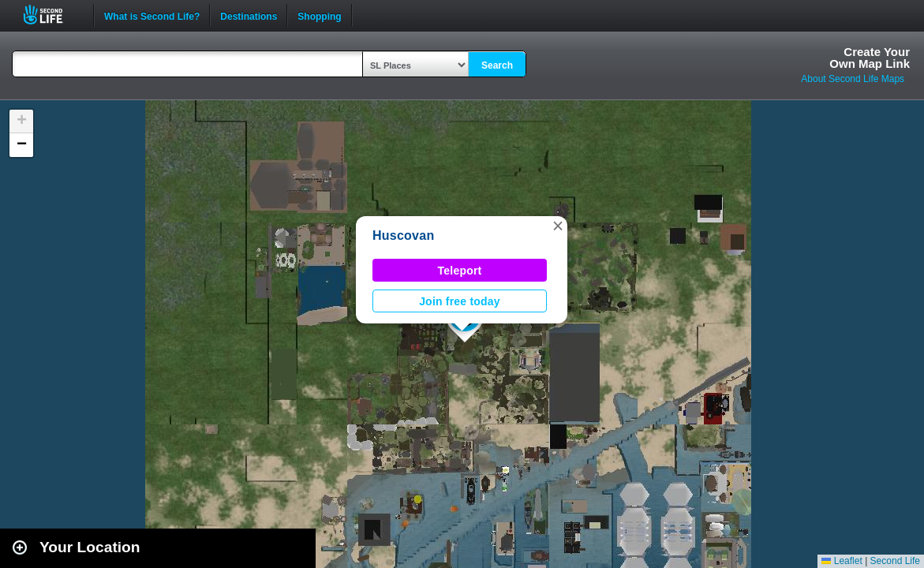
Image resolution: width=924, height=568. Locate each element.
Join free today (460, 301)
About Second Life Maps (853, 79)
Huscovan (403, 235)
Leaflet (842, 561)
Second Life (52, 15)
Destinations (249, 15)
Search (497, 65)
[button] (558, 226)
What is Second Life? (152, 15)
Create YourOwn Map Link (870, 58)
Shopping (319, 15)
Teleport (460, 271)
